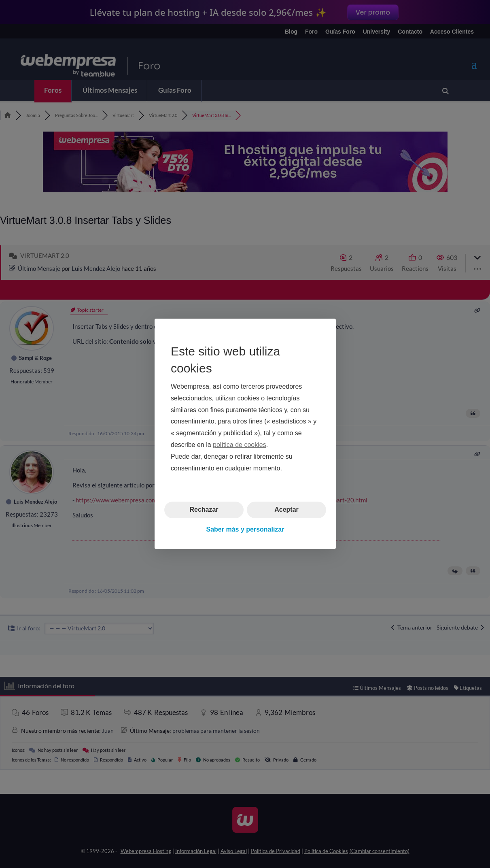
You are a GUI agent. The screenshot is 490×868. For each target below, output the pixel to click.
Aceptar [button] (286, 510)
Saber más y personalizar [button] (245, 529)
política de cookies (240, 445)
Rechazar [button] (204, 510)
